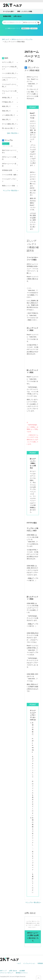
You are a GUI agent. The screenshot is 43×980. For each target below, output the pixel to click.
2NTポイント (26, 28)
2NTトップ (3, 971)
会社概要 (22, 971)
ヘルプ (19, 963)
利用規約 (40, 963)
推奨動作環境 (7, 16)
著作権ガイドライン (22, 973)
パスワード (34, 28)
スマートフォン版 (8, 146)
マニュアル (29, 39)
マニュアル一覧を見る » (33, 902)
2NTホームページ (17, 39)
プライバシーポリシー (7, 973)
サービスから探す (9, 11)
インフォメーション (29, 963)
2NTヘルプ (6, 39)
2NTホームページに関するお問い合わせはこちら (33, 937)
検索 (39, 23)
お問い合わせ (18, 16)
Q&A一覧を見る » (13, 133)
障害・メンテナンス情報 (25, 11)
